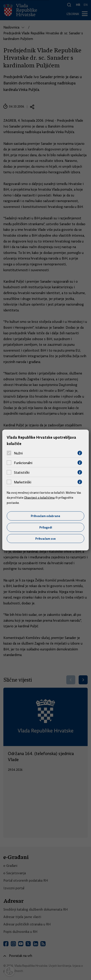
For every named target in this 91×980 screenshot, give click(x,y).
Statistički (22, 472)
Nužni (18, 453)
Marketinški (23, 482)
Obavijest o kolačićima (39, 498)
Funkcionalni (23, 463)
